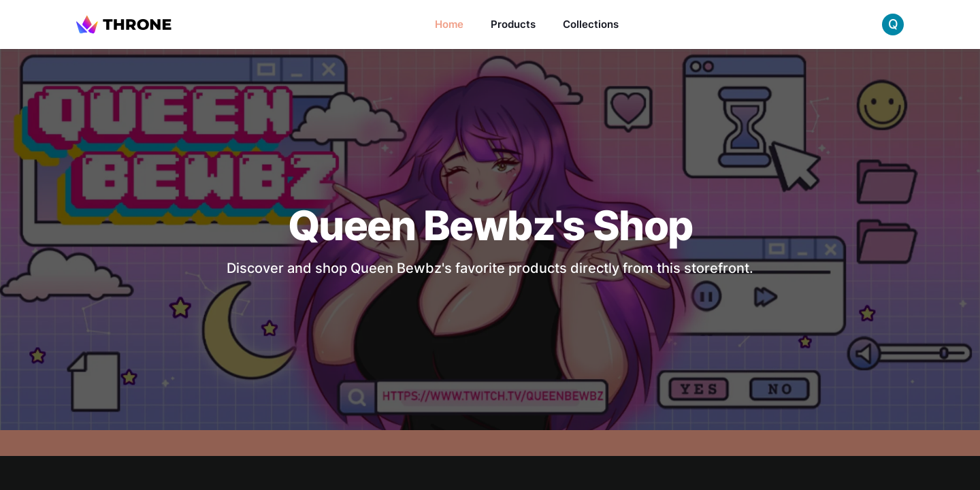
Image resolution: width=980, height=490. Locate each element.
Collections (591, 24)
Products (513, 24)
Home (449, 24)
